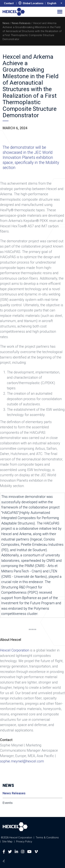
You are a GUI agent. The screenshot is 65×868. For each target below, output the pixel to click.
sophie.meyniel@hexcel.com (22, 761)
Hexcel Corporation (15, 650)
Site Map (7, 842)
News (6, 23)
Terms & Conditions (47, 838)
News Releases (21, 23)
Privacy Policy (24, 842)
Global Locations (31, 3)
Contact (9, 3)
